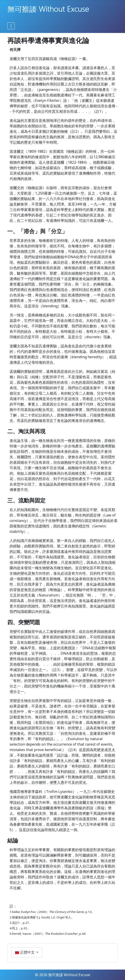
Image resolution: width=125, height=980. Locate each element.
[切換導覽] (11, 26)
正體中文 (25, 952)
